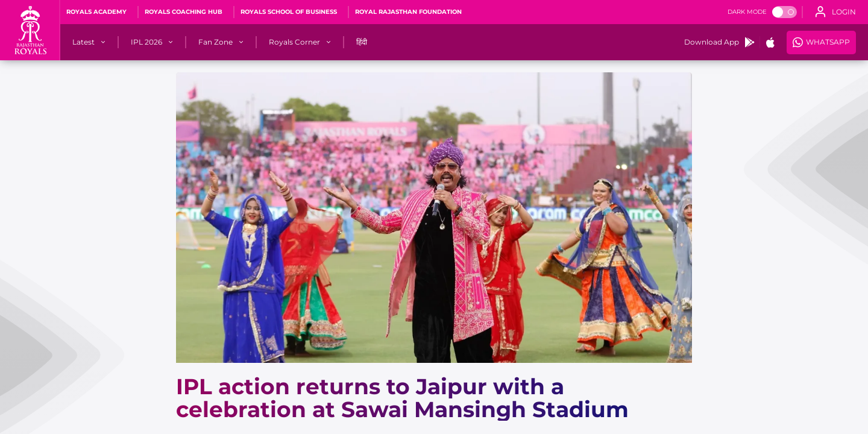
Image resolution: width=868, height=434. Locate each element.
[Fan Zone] (215, 42)
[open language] (835, 12)
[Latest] (83, 42)
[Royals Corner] (294, 42)
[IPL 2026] (146, 42)
